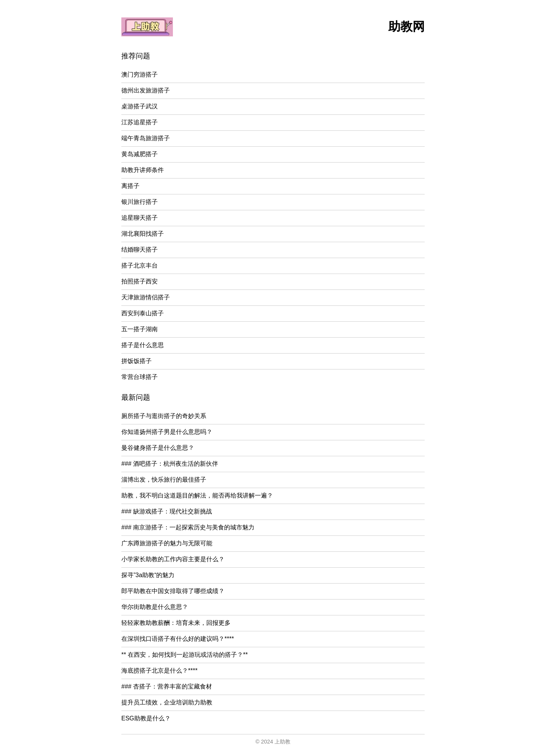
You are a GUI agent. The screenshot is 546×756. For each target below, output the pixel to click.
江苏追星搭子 (140, 122)
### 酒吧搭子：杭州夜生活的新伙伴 (170, 464)
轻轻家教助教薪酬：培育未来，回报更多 (176, 623)
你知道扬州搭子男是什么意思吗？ (167, 432)
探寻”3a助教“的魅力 (148, 575)
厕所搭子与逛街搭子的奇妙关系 (164, 416)
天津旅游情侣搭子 (146, 297)
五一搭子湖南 (140, 329)
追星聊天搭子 (140, 218)
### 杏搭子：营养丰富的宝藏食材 (167, 686)
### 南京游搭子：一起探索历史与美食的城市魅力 (188, 527)
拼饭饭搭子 (136, 361)
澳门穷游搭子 (140, 74)
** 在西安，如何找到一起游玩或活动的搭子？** (184, 655)
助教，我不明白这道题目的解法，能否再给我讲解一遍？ (197, 495)
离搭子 (130, 186)
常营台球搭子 (140, 377)
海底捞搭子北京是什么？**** (159, 671)
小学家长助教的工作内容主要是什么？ (173, 559)
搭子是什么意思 (143, 345)
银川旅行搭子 (140, 202)
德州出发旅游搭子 (146, 90)
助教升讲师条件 (143, 170)
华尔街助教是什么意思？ (155, 607)
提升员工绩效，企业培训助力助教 (167, 702)
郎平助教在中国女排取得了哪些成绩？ (173, 591)
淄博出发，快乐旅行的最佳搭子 (164, 480)
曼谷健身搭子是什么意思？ (158, 448)
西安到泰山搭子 (143, 313)
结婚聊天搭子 (140, 250)
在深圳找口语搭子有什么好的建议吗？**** (178, 639)
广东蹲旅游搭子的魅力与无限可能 (167, 543)
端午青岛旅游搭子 (146, 138)
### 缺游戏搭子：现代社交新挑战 (167, 511)
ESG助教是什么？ (146, 718)
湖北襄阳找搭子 (143, 234)
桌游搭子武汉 (140, 106)
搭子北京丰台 (140, 265)
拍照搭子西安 (140, 281)
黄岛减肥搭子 (140, 154)
